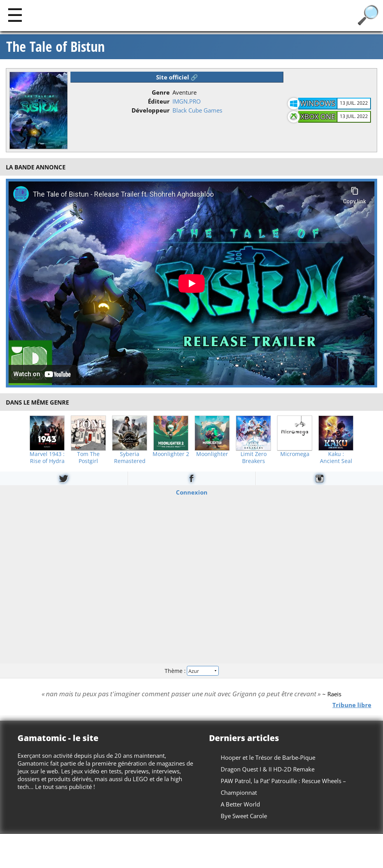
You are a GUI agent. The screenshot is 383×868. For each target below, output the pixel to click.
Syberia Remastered (130, 458)
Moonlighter (212, 454)
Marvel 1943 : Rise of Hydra (47, 458)
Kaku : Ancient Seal (336, 458)
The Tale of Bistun (55, 47)
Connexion (192, 492)
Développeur (151, 110)
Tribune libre (352, 705)
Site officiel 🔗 (177, 77)
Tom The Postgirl (88, 458)
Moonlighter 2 (171, 454)
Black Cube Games (197, 110)
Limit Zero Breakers (254, 458)
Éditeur (159, 101)
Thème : (191, 671)
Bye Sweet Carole (244, 816)
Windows (318, 103)
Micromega (295, 454)
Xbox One (318, 116)
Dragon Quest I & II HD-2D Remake (268, 769)
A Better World (240, 804)
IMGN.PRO (187, 101)
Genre (161, 92)
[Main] (15, 15)
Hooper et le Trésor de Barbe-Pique (268, 757)
